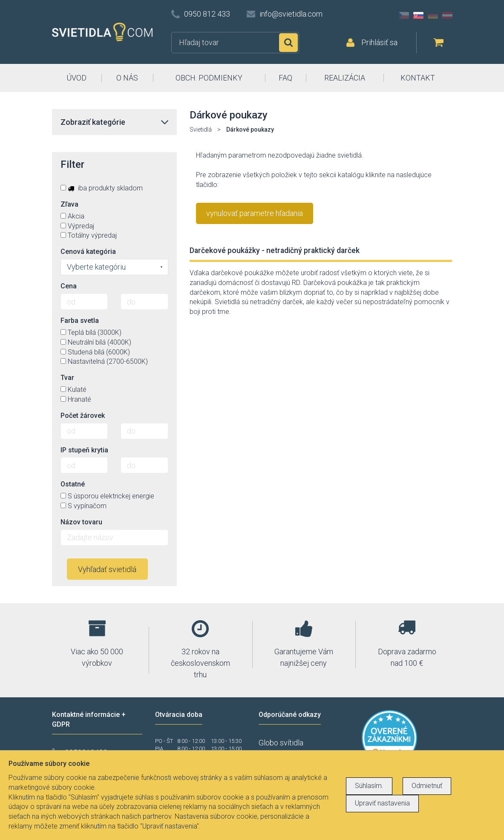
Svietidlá (201, 129)
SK (418, 15)
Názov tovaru (81, 522)
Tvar (67, 378)
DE (433, 15)
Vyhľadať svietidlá (107, 569)
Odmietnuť (427, 786)
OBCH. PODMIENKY (209, 78)
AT (447, 15)
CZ (404, 15)
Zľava (69, 204)
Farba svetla (80, 321)
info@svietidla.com (291, 14)
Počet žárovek (83, 416)
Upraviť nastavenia (382, 803)
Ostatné (73, 484)
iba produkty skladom (102, 188)
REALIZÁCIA (345, 78)
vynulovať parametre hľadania (255, 213)
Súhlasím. (369, 786)
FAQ (285, 78)
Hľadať (288, 43)
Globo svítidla (281, 743)
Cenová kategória (88, 252)
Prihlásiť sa (379, 42)
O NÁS (127, 78)
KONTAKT (418, 78)
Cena (69, 286)
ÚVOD (76, 78)
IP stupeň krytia (84, 450)
